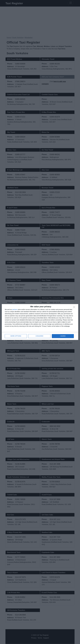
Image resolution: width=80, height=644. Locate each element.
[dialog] (40, 322)
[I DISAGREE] (75, 308)
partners (15, 310)
